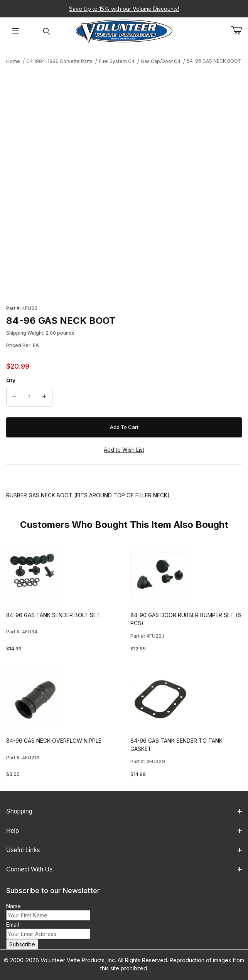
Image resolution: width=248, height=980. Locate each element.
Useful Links (124, 850)
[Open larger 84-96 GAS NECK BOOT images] (124, 182)
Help (124, 831)
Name (13, 906)
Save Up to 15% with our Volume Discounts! (124, 9)
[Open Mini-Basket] (240, 31)
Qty (11, 380)
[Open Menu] (15, 31)
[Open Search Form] (46, 31)
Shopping (124, 811)
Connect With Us (124, 869)
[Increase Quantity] (44, 397)
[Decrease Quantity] (14, 397)
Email (13, 925)
